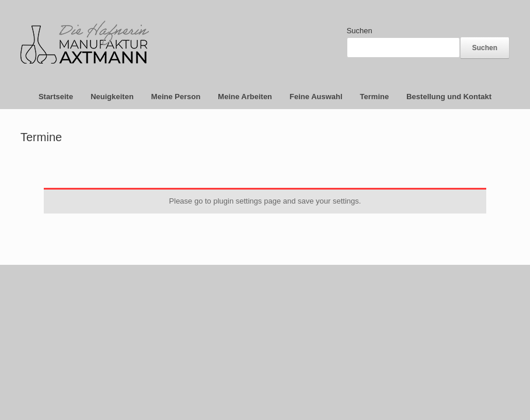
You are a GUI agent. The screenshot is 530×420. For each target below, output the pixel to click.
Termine (375, 97)
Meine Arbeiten (245, 97)
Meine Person (176, 97)
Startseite (56, 97)
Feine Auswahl (316, 97)
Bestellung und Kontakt (449, 97)
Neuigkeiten (112, 97)
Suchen (360, 31)
